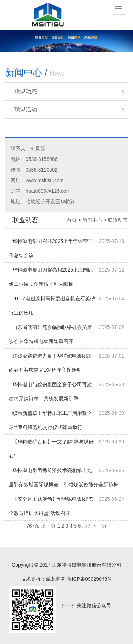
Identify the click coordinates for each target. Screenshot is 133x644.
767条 (33, 526)
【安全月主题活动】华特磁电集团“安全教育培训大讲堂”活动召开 (51, 506)
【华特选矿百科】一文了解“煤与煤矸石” (51, 449)
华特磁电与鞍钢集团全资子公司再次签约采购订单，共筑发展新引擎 (50, 391)
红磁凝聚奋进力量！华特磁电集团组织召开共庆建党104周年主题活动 (50, 363)
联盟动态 (26, 91)
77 (88, 526)
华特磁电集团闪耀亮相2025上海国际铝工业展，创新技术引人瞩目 (51, 277)
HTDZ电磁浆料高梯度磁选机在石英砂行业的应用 (52, 306)
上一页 (48, 526)
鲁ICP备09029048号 (90, 579)
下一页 (99, 526)
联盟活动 (26, 109)
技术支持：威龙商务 (43, 579)
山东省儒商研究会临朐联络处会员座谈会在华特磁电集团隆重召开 (50, 334)
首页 (72, 220)
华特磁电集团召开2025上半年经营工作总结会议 (51, 248)
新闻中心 (92, 220)
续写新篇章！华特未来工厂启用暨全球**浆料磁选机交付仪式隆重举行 (50, 420)
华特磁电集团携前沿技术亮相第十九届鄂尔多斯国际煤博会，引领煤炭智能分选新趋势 (63, 477)
